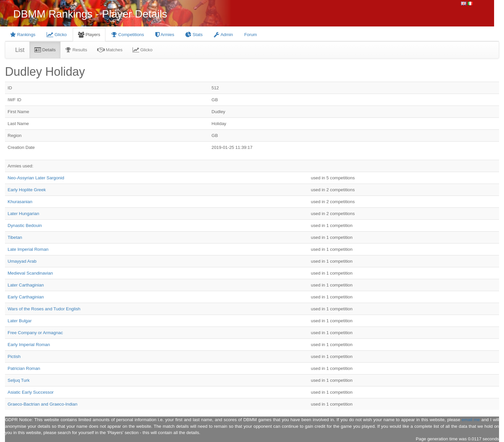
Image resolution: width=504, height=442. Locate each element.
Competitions (128, 35)
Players (89, 35)
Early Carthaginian (26, 297)
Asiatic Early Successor (31, 392)
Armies (165, 35)
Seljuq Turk (19, 380)
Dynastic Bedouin (25, 225)
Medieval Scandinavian (30, 273)
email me (471, 420)
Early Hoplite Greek (27, 190)
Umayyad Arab (22, 261)
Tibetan (15, 237)
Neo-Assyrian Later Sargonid (36, 178)
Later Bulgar (20, 321)
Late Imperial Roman (28, 249)
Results (76, 50)
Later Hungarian (23, 214)
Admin (223, 35)
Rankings (23, 35)
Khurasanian (20, 202)
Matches (110, 50)
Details (45, 50)
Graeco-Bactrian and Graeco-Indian (42, 404)
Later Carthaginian (26, 285)
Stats (194, 35)
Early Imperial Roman (29, 345)
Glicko (57, 35)
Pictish (14, 356)
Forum (251, 35)
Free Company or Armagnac (35, 333)
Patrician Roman (24, 368)
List (20, 50)
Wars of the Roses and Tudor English (44, 309)
